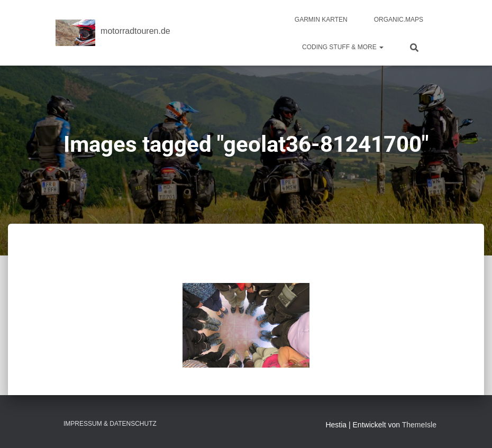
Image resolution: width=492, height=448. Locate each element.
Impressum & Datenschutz (110, 424)
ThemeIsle (419, 425)
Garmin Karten (321, 20)
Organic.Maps (399, 20)
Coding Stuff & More (343, 47)
